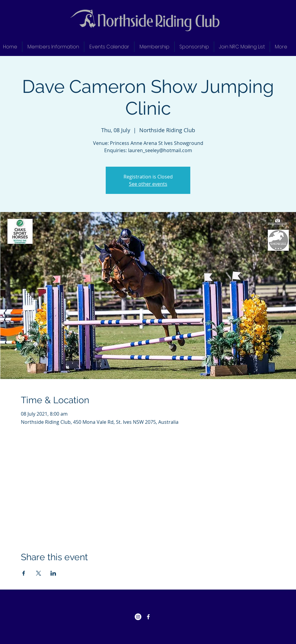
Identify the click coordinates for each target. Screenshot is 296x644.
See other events (148, 184)
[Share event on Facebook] (24, 573)
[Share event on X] (39, 573)
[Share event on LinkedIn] (53, 573)
